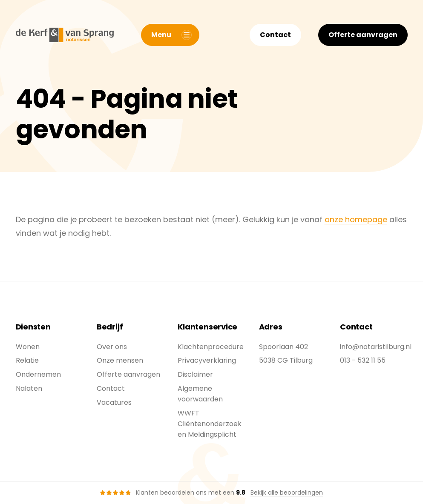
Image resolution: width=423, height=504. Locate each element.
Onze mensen (120, 360)
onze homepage (356, 219)
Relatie (27, 360)
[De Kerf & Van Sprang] (65, 35)
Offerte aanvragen (363, 35)
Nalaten (29, 388)
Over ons (112, 347)
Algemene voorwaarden (200, 394)
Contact (275, 35)
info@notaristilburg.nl (376, 347)
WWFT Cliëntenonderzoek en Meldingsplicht (210, 424)
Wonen (28, 347)
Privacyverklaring (207, 360)
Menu (171, 35)
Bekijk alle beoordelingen (287, 493)
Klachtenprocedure (211, 347)
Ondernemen (38, 374)
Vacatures (114, 402)
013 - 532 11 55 (363, 360)
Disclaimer (195, 374)
